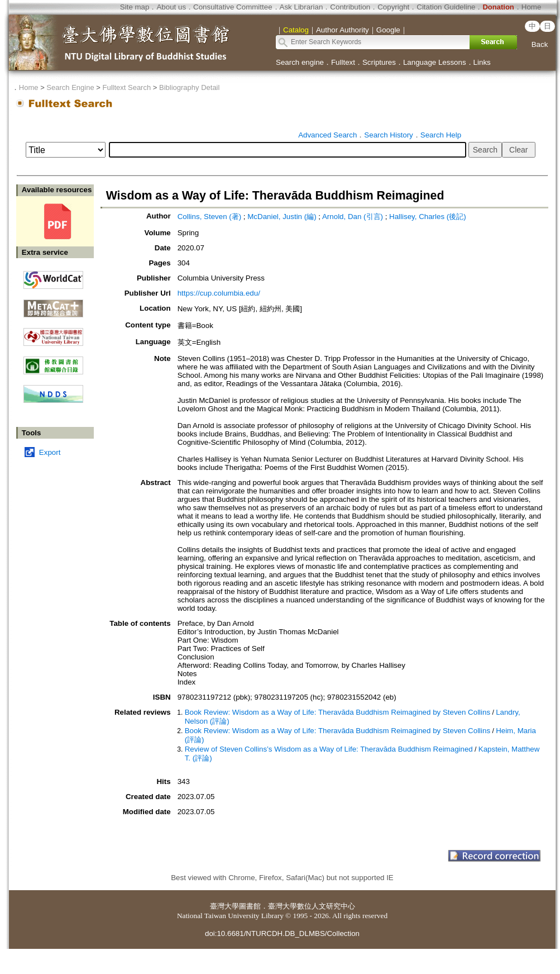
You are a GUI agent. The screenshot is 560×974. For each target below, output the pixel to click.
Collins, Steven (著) (209, 217)
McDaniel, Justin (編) (282, 217)
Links (482, 62)
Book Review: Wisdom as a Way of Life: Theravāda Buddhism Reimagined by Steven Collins (338, 712)
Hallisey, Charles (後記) (428, 217)
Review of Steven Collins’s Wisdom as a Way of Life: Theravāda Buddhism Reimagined (329, 749)
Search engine (300, 62)
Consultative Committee (233, 7)
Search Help (441, 135)
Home (532, 7)
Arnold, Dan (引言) (353, 217)
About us (171, 7)
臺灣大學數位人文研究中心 (312, 906)
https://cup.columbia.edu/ (219, 293)
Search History (388, 135)
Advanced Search (327, 135)
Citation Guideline (446, 7)
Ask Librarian (301, 7)
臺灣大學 (224, 906)
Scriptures (379, 62)
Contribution (350, 7)
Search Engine (70, 87)
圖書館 (250, 906)
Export (50, 452)
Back (540, 44)
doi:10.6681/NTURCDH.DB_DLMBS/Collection (282, 933)
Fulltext (343, 62)
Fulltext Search (126, 87)
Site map (135, 7)
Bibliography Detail (189, 87)
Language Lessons (435, 62)
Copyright (393, 7)
